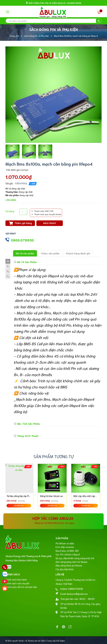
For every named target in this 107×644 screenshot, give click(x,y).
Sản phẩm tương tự (54, 456)
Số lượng (10, 211)
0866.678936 (22, 240)
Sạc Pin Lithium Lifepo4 (68, 554)
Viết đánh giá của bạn (17, 170)
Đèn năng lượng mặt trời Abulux (72, 561)
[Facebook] (57, 626)
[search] (53, 21)
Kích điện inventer (65, 547)
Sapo (62, 640)
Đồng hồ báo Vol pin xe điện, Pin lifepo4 (61, 496)
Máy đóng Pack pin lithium (69, 565)
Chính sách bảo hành (16, 579)
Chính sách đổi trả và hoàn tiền (21, 586)
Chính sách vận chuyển (17, 583)
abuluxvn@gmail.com (77, 593)
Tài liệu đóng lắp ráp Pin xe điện (24, 496)
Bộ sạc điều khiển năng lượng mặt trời (75, 558)
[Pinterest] (64, 626)
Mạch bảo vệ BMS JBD (67, 550)
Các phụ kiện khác (65, 569)
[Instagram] (70, 626)
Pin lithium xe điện (65, 543)
